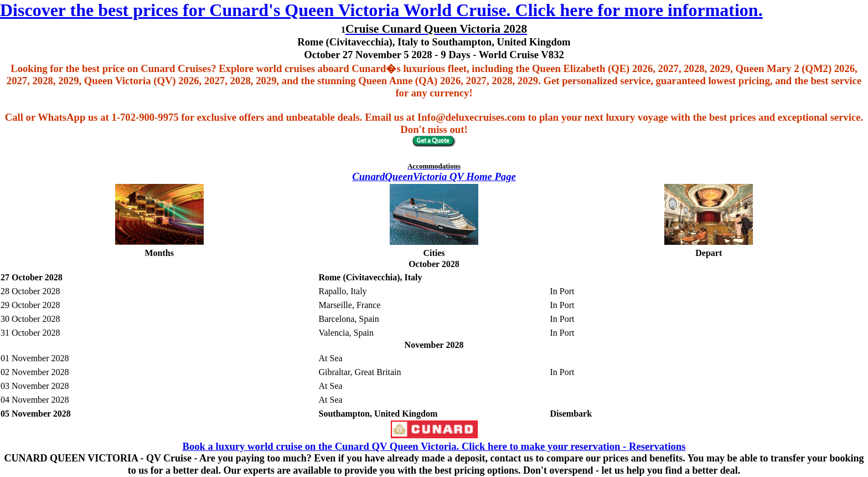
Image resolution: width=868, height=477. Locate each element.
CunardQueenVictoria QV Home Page (434, 176)
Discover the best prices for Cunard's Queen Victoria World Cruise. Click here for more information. (381, 10)
